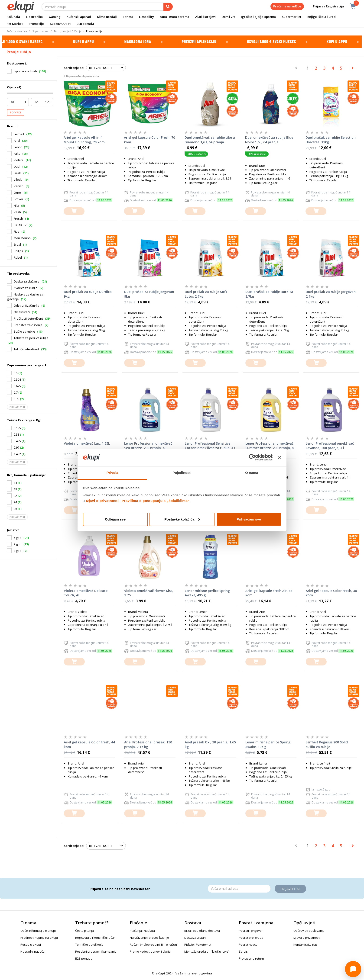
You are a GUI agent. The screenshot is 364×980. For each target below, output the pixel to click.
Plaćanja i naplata (142, 931)
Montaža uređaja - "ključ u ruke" (207, 951)
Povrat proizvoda (251, 938)
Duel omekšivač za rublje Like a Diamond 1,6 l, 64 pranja (210, 140)
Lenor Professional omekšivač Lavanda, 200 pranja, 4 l (330, 446)
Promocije (36, 24)
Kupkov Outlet (60, 24)
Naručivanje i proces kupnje (149, 938)
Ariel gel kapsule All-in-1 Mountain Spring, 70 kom (84, 140)
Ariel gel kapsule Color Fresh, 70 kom (149, 140)
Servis (243, 951)
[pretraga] (168, 7)
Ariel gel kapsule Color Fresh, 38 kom (331, 593)
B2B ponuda (85, 24)
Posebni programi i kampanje (96, 951)
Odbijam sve (115, 519)
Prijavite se (290, 889)
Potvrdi (16, 112)
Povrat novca (248, 945)
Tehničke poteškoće (89, 945)
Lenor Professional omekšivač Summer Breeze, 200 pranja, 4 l (270, 446)
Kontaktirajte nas (305, 945)
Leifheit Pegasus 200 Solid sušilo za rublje (327, 744)
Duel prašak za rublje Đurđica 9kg (88, 294)
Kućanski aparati (79, 17)
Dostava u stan (195, 938)
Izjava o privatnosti (307, 938)
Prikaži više (17, 407)
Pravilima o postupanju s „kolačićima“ (156, 501)
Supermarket (292, 17)
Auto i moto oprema (175, 17)
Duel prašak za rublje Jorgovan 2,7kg (331, 294)
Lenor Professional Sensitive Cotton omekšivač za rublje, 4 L (210, 446)
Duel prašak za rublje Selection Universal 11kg (331, 140)
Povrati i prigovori (251, 931)
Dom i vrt (228, 17)
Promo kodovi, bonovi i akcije (150, 951)
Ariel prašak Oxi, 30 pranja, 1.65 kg (210, 744)
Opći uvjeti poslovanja (309, 931)
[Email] (239, 889)
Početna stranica (17, 31)
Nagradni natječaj (33, 951)
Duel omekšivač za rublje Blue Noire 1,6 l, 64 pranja (269, 140)
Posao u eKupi (31, 945)
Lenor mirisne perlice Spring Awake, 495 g (207, 593)
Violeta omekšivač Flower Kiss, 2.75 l (149, 593)
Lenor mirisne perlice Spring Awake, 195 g (268, 744)
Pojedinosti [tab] (182, 473)
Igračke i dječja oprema (258, 17)
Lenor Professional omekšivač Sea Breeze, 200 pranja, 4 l (148, 446)
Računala (13, 17)
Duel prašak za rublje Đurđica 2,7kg (269, 294)
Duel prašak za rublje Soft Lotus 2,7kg (206, 294)
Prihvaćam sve (249, 519)
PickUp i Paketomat (198, 945)
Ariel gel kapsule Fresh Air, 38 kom (269, 593)
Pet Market (15, 24)
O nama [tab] (252, 473)
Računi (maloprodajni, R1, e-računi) (154, 945)
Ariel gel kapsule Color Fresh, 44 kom (89, 744)
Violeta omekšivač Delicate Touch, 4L (86, 593)
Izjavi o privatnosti (102, 501)
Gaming (55, 17)
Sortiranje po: (74, 68)
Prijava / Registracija (325, 6)
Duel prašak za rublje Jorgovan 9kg (149, 294)
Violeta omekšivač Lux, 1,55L (87, 443)
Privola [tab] (112, 473)
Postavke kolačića (182, 519)
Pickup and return (251, 958)
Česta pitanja (84, 931)
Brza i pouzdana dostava (202, 931)
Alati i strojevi (205, 17)
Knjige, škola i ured (322, 17)
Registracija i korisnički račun (95, 938)
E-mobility (146, 17)
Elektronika (34, 17)
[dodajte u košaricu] (74, 211)
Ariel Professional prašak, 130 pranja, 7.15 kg (148, 744)
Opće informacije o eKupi (38, 931)
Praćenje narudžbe (287, 6)
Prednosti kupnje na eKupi (39, 938)
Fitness (128, 17)
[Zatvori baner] (280, 457)
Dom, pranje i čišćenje (68, 31)
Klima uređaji (107, 17)
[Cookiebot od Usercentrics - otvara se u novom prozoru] (252, 457)
